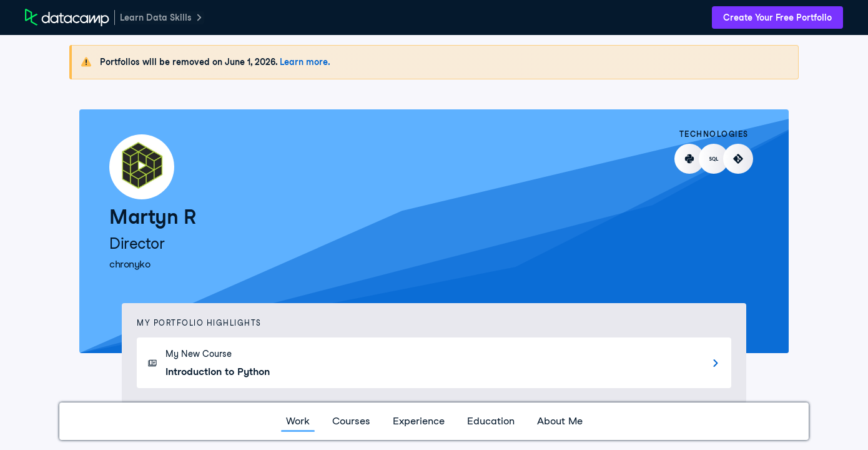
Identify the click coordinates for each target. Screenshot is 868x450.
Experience (419, 421)
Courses (351, 421)
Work (298, 421)
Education (491, 421)
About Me (560, 421)
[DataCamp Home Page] (67, 17)
